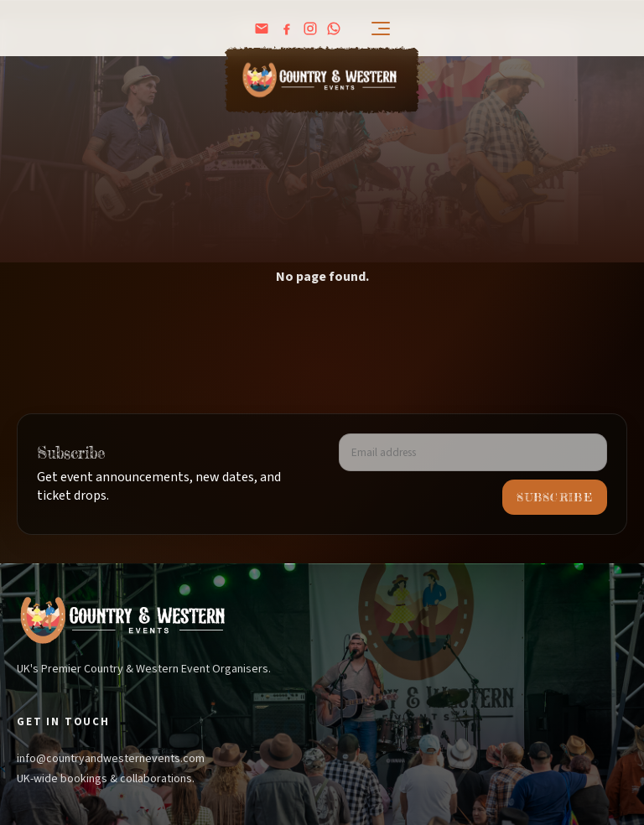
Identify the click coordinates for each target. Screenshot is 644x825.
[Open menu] (371, 29)
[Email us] (262, 29)
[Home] (322, 80)
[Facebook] (287, 29)
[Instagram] (310, 29)
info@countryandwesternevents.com (111, 759)
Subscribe (555, 497)
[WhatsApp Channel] (334, 29)
